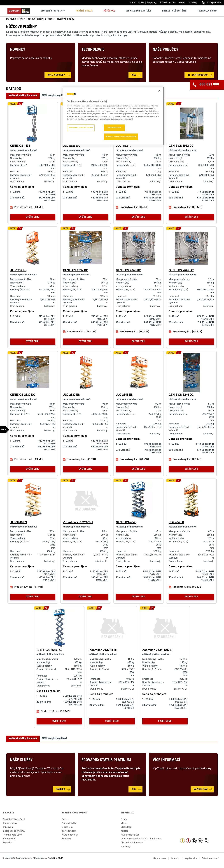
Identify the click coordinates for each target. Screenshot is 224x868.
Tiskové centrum (168, 3)
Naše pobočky (166, 50)
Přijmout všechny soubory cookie (121, 137)
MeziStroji (126, 827)
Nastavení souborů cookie (81, 128)
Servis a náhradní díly (138, 11)
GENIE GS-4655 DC (49, 650)
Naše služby (21, 760)
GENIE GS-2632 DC (23, 395)
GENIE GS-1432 (20, 146)
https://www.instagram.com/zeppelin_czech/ (194, 841)
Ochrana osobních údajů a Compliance (141, 839)
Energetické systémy (174, 11)
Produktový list (29, 207)
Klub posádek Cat (130, 835)
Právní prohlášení (210, 859)
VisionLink (68, 827)
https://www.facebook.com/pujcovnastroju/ (188, 841)
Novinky (18, 50)
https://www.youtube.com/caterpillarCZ (200, 841)
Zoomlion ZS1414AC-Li (157, 650)
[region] (113, 116)
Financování (10, 839)
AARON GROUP (55, 858)
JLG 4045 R (176, 523)
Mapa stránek (159, 859)
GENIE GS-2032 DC (75, 271)
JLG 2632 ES (71, 395)
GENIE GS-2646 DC (181, 271)
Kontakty (193, 3)
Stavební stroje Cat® (53, 11)
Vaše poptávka (214, 3)
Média (124, 823)
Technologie (93, 50)
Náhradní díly (69, 823)
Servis (65, 820)
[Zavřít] (159, 91)
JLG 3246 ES (19, 523)
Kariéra (182, 3)
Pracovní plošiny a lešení (40, 19)
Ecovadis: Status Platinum (106, 760)
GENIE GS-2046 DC (128, 271)
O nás (141, 3)
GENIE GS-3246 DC (181, 395)
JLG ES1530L (72, 146)
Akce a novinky (70, 835)
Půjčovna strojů (14, 19)
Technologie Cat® (207, 11)
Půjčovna (109, 11)
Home (132, 3)
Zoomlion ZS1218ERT (104, 650)
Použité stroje (84, 11)
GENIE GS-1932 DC (181, 146)
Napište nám (191, 859)
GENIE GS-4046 (126, 523)
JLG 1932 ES (18, 271)
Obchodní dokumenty (132, 843)
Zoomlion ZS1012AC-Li (78, 523)
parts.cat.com (69, 831)
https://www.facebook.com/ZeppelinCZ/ (182, 841)
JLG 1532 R (123, 146)
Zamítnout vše (114, 128)
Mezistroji (152, 3)
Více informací (166, 760)
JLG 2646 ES (124, 395)
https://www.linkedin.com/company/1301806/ (206, 841)
